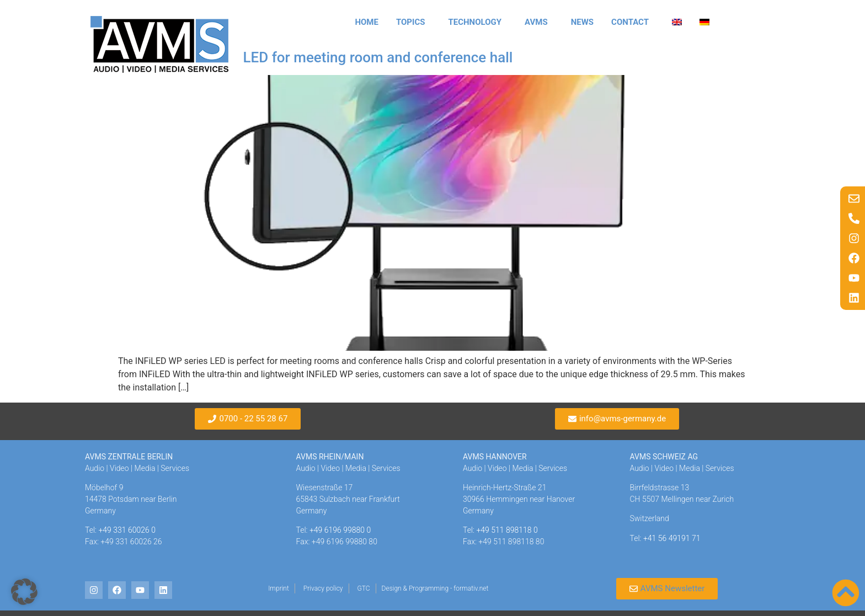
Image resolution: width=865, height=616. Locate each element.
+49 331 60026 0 (127, 530)
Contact (633, 22)
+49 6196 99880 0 (340, 530)
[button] (24, 592)
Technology (477, 22)
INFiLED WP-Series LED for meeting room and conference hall (315, 57)
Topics (413, 22)
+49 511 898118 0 (507, 530)
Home (367, 22)
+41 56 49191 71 (672, 538)
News (582, 22)
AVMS (539, 22)
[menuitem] (677, 22)
